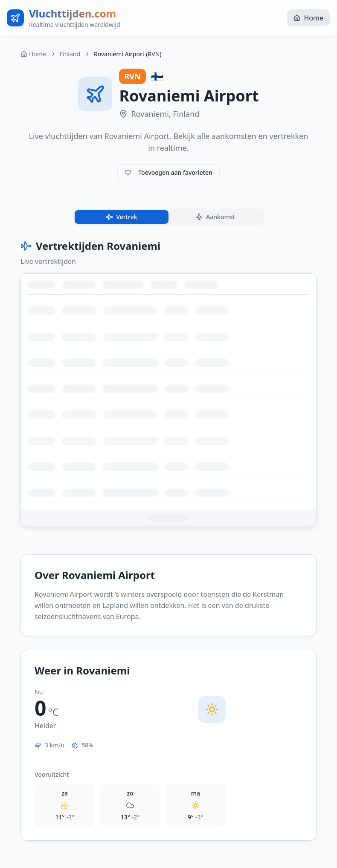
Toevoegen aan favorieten (168, 172)
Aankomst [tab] (215, 217)
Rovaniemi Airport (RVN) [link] (128, 54)
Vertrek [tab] (121, 217)
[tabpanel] (168, 383)
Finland (70, 54)
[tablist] (168, 217)
